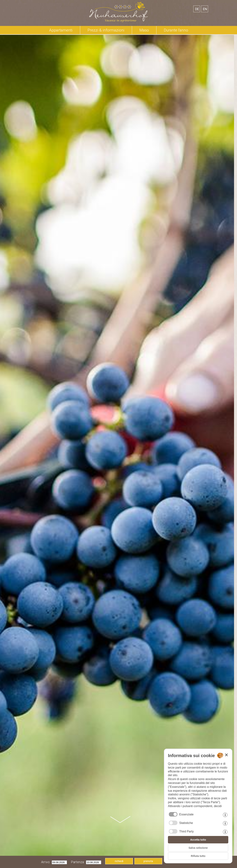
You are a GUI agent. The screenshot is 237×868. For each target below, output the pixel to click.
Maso (144, 30)
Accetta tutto (198, 840)
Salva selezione (198, 848)
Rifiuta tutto (198, 856)
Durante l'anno (176, 30)
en (205, 9)
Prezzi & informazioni (106, 30)
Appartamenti (61, 30)
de (197, 9)
